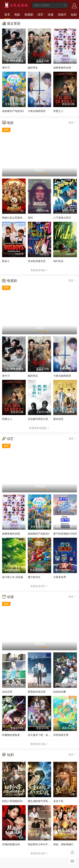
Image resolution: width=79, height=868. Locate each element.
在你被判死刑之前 (38, 419)
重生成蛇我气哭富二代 (40, 801)
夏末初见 (58, 419)
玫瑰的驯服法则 (11, 844)
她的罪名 (33, 68)
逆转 (30, 218)
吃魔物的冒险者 (11, 735)
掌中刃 (6, 68)
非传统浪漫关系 (37, 261)
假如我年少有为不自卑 (40, 844)
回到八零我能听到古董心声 (17, 801)
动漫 (51, 15)
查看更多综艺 (40, 586)
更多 (73, 122)
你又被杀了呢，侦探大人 (42, 735)
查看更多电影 (40, 270)
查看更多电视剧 (40, 428)
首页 (7, 15)
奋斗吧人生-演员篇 (13, 577)
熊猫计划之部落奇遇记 (15, 218)
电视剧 (29, 15)
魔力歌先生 (34, 577)
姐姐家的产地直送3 (13, 111)
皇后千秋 (58, 801)
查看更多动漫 (40, 744)
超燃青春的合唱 (62, 68)
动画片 (62, 15)
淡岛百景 (7, 692)
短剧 (74, 15)
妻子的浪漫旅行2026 (65, 534)
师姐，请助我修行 (63, 844)
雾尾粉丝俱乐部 (37, 692)
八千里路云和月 (62, 218)
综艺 (40, 15)
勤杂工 (6, 261)
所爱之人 (58, 111)
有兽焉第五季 (61, 735)
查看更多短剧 (40, 853)
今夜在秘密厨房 (37, 111)
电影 (17, 15)
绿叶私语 (58, 261)
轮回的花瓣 (60, 692)
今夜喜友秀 (60, 577)
